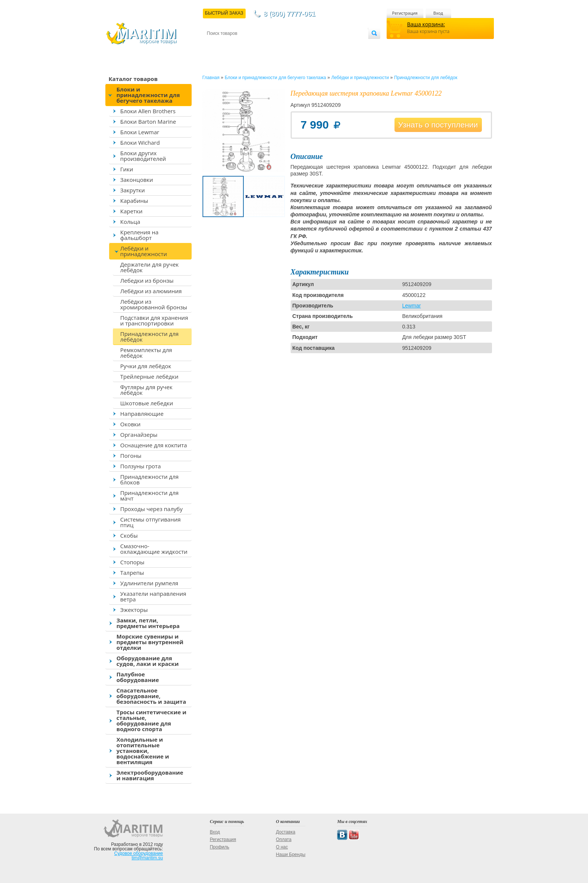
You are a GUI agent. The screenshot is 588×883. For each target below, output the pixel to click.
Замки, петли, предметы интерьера (148, 623)
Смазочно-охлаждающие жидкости (154, 549)
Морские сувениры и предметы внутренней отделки (150, 642)
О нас (282, 847)
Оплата (268, 46)
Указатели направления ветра (153, 596)
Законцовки (137, 180)
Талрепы (132, 573)
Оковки (130, 424)
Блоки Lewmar (140, 132)
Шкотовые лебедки (147, 403)
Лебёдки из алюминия (151, 291)
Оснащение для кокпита (154, 445)
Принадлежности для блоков (150, 479)
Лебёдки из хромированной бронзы (154, 304)
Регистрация (405, 13)
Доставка (243, 46)
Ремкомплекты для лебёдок (146, 353)
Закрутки (133, 190)
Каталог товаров (133, 79)
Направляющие (142, 414)
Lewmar (411, 306)
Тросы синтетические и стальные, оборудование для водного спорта (152, 720)
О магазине (297, 46)
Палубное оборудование (138, 677)
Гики (127, 169)
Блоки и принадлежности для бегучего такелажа (148, 95)
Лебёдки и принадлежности (144, 251)
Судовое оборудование (139, 853)
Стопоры (133, 562)
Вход (438, 13)
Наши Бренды (291, 855)
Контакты (216, 46)
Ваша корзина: (426, 24)
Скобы (129, 535)
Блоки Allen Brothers (148, 111)
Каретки (131, 211)
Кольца (130, 222)
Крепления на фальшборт (139, 235)
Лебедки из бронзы (147, 280)
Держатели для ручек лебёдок (150, 267)
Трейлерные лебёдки (149, 376)
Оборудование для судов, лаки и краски (148, 661)
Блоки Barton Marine (148, 121)
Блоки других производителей (143, 156)
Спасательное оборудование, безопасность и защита (151, 696)
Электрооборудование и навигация (150, 775)
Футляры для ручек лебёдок (146, 390)
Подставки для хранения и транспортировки (154, 320)
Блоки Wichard (140, 142)
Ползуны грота (141, 466)
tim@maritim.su (147, 858)
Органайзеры (139, 435)
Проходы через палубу (151, 509)
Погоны (131, 456)
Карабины (134, 201)
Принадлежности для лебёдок (150, 337)
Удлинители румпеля (149, 583)
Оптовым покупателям (344, 46)
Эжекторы (134, 610)
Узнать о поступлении (438, 125)
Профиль (219, 847)
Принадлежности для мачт (150, 495)
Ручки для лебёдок (146, 366)
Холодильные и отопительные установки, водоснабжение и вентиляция (143, 751)
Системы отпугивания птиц (151, 522)
